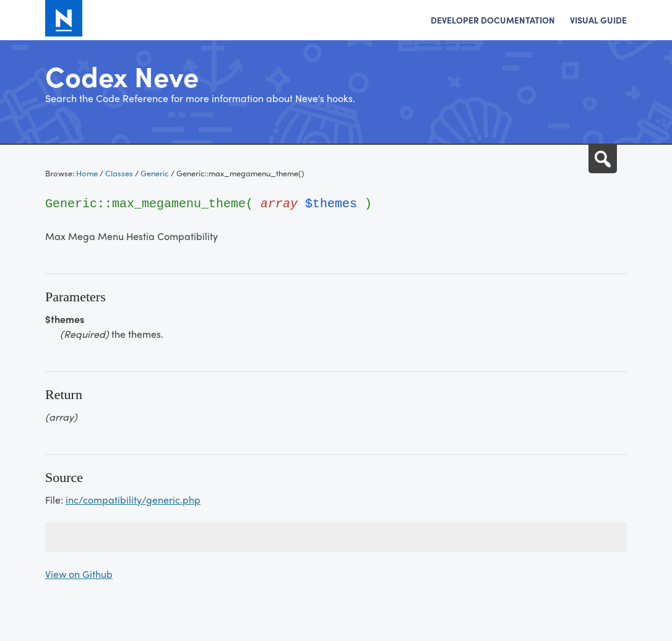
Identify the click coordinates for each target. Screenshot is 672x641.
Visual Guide (598, 20)
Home (87, 173)
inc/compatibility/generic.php (133, 500)
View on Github (79, 574)
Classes (119, 173)
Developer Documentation (493, 20)
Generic (155, 173)
